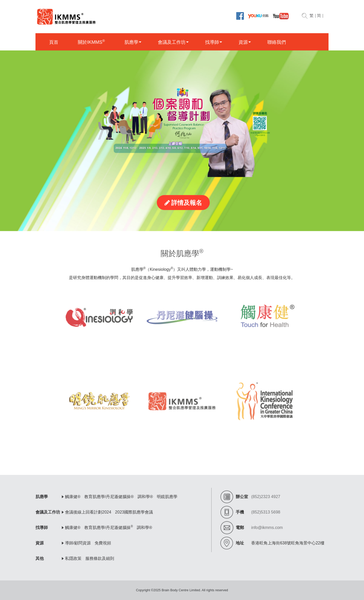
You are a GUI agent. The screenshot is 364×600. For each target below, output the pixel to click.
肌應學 (131, 42)
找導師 (212, 42)
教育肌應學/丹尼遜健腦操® (109, 497)
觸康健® (73, 497)
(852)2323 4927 (266, 497)
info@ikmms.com (267, 528)
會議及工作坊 (172, 42)
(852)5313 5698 (266, 512)
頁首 (54, 42)
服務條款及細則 (100, 558)
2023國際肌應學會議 (134, 512)
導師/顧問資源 (78, 543)
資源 (243, 42)
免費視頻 (103, 543)
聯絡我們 (277, 42)
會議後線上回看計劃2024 (88, 512)
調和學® (145, 497)
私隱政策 (73, 558)
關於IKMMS (91, 42)
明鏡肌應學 (167, 497)
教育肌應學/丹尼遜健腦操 (109, 528)
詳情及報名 (183, 216)
